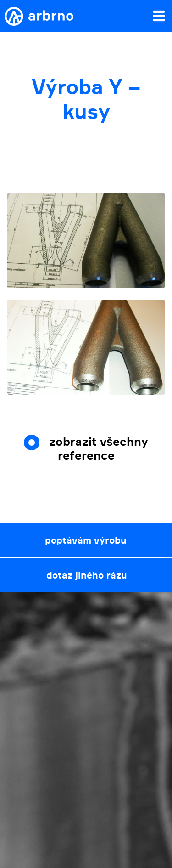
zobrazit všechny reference (99, 448)
